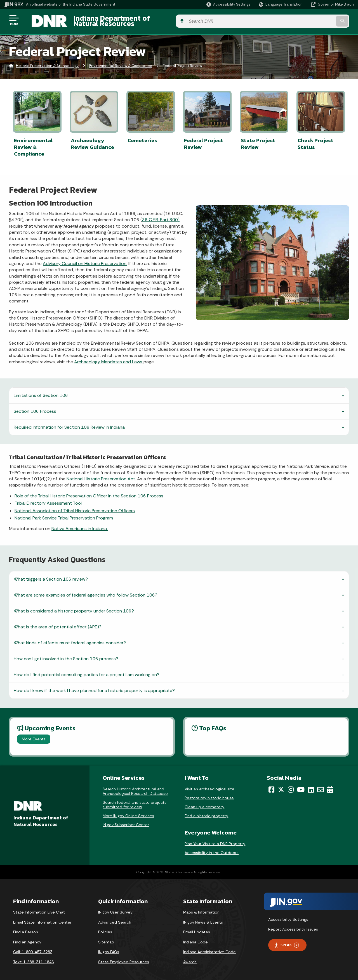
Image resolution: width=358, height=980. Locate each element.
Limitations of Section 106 (41, 391)
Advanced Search (115, 917)
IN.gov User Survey (115, 907)
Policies (105, 927)
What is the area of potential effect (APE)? (58, 622)
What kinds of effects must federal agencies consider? (70, 638)
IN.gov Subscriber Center (126, 820)
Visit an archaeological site (209, 784)
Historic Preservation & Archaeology (47, 63)
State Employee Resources (124, 957)
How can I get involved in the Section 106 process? (66, 654)
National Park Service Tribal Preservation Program (64, 513)
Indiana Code (196, 937)
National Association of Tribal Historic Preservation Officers (75, 506)
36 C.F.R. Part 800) (161, 215)
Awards (190, 957)
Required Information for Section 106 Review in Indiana (69, 422)
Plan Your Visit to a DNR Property (215, 839)
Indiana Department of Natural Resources (136, 20)
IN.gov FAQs (109, 947)
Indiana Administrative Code (209, 947)
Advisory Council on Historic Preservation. (85, 259)
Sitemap (106, 937)
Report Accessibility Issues (293, 924)
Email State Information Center (42, 917)
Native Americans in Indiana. (80, 524)
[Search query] (314, 20)
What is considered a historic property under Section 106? (74, 606)
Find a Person (26, 927)
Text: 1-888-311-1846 (33, 957)
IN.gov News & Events (203, 917)
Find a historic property (206, 811)
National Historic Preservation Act (101, 474)
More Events (34, 734)
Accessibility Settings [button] (288, 914)
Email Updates (197, 927)
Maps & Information (201, 907)
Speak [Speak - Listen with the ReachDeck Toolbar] (286, 940)
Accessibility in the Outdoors (212, 848)
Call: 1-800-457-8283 (33, 947)
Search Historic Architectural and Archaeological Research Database (135, 786)
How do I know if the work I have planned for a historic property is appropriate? (94, 686)
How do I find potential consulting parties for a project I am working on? (87, 670)
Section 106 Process (35, 406)
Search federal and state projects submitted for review (135, 800)
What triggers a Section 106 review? (51, 574)
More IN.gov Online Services (128, 811)
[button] (228, 4)
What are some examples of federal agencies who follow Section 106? (86, 590)
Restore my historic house (209, 793)
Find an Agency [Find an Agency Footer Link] (27, 937)
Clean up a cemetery (204, 802)
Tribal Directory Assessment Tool (48, 498)
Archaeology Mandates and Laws (109, 357)
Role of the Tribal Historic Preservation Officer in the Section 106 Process (89, 491)
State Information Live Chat (39, 907)
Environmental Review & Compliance (121, 63)
